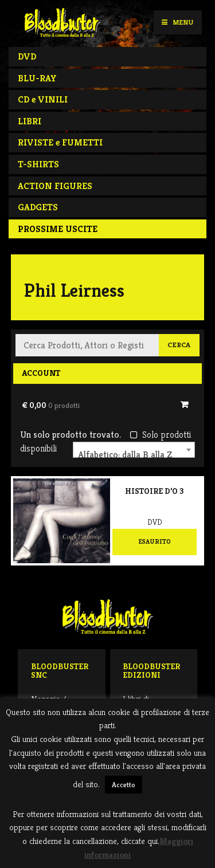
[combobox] (134, 450)
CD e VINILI (43, 99)
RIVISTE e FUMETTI (60, 142)
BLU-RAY (37, 78)
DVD (27, 56)
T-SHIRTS (38, 164)
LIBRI (30, 121)
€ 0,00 (51, 405)
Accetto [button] (124, 785)
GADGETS (38, 207)
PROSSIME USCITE (58, 229)
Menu (177, 22)
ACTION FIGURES (55, 186)
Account (41, 373)
